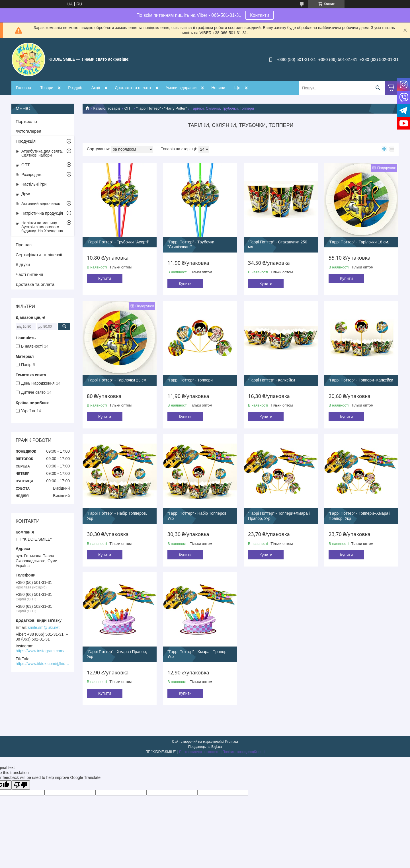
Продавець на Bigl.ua (205, 747)
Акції (96, 88)
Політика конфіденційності (243, 752)
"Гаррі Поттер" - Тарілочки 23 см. (117, 380)
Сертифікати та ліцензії (39, 255)
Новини (218, 88)
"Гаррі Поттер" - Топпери (190, 380)
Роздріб (75, 88)
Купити (105, 278)
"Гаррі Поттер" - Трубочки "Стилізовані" (191, 245)
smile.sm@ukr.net (44, 627)
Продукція (26, 141)
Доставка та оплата (133, 88)
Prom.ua (232, 742)
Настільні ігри (34, 184)
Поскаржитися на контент (199, 752)
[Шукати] (378, 88)
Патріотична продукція (42, 213)
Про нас (24, 245)
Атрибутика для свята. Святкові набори (42, 153)
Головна (23, 88)
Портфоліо (26, 121)
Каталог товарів (107, 108)
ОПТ (128, 108)
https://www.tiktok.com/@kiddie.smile (43, 664)
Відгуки (23, 264)
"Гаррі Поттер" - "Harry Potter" (162, 108)
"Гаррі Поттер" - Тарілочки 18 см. (359, 242)
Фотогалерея (28, 131)
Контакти (260, 15)
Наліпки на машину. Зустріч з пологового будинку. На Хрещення (42, 227)
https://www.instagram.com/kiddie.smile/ (43, 651)
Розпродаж (31, 175)
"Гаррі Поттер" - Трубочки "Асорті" (118, 242)
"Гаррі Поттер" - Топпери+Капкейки (361, 380)
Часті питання (29, 274)
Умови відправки (181, 88)
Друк (26, 194)
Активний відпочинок (41, 204)
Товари (47, 88)
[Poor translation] (21, 785)
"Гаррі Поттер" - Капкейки (271, 380)
